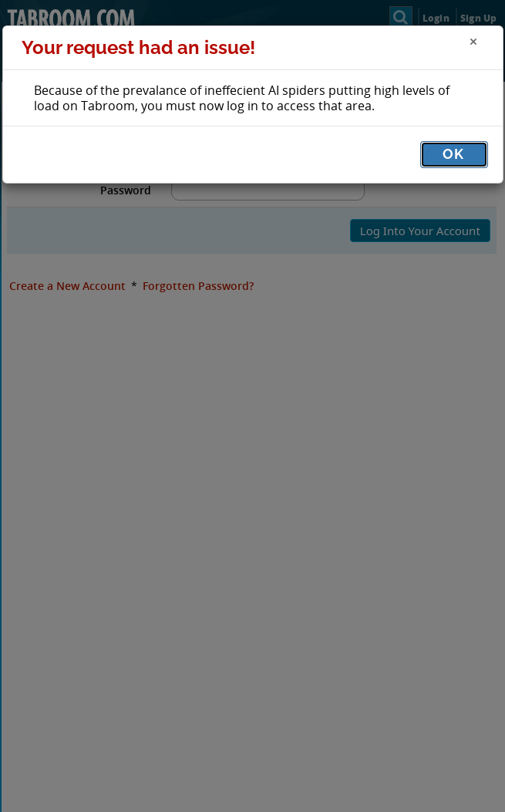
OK (453, 154)
